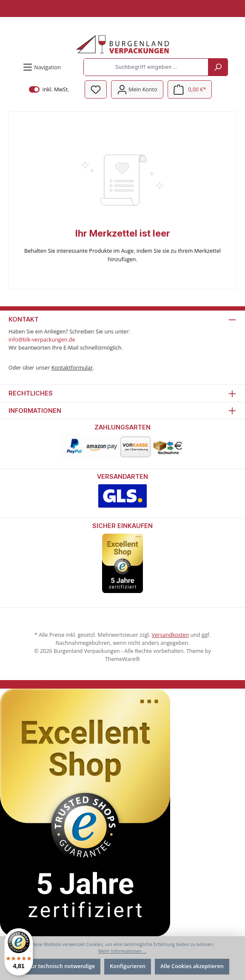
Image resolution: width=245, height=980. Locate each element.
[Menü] (42, 67)
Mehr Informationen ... (122, 951)
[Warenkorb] (190, 89)
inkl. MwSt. (49, 89)
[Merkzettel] (96, 89)
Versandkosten (170, 635)
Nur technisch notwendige (61, 966)
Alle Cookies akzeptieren (192, 966)
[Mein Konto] (137, 89)
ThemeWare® (122, 659)
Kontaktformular (72, 368)
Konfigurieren (128, 966)
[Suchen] (218, 67)
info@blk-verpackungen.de (42, 340)
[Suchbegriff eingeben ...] (146, 67)
